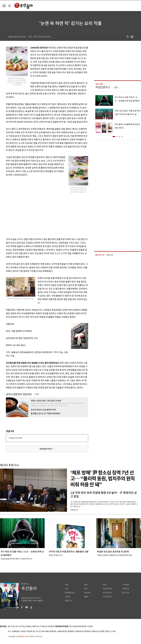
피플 (86, 597)
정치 (67, 585)
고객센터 (43, 627)
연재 (105, 585)
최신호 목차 (108, 589)
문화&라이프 (70, 593)
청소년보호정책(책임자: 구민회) (81, 627)
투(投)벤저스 (103, 87)
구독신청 (125, 589)
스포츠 (68, 597)
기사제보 (125, 585)
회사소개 (11, 627)
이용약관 (51, 627)
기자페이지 (107, 597)
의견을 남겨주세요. (16, 438)
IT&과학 (87, 593)
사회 (67, 589)
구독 (37, 394)
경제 (86, 585)
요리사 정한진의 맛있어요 (19, 394)
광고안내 (125, 593)
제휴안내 (35, 627)
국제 (86, 589)
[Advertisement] (26, 207)
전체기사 (68, 601)
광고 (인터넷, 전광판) (23, 627)
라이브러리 (107, 593)
